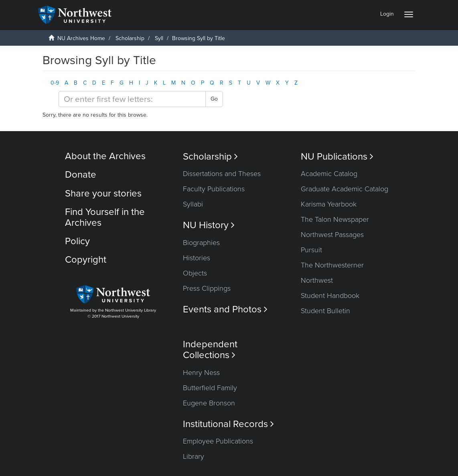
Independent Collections (210, 350)
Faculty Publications (214, 189)
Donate (81, 175)
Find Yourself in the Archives (105, 217)
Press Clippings (207, 288)
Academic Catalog (329, 174)
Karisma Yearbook (329, 204)
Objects (195, 273)
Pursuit (311, 250)
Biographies (201, 243)
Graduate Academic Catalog (345, 189)
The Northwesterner (332, 265)
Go (214, 99)
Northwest (317, 280)
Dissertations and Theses (222, 174)
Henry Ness (201, 373)
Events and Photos (225, 309)
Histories (197, 258)
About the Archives (105, 156)
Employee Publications (218, 441)
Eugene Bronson (209, 403)
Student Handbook (330, 296)
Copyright (86, 260)
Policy (77, 241)
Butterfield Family (210, 388)
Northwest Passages (332, 235)
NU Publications (337, 157)
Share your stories (103, 193)
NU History (209, 225)
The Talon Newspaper (335, 219)
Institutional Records (228, 424)
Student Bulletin (325, 311)
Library (194, 456)
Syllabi (193, 204)
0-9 (55, 83)
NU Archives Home (81, 38)
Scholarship (130, 38)
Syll (159, 38)
